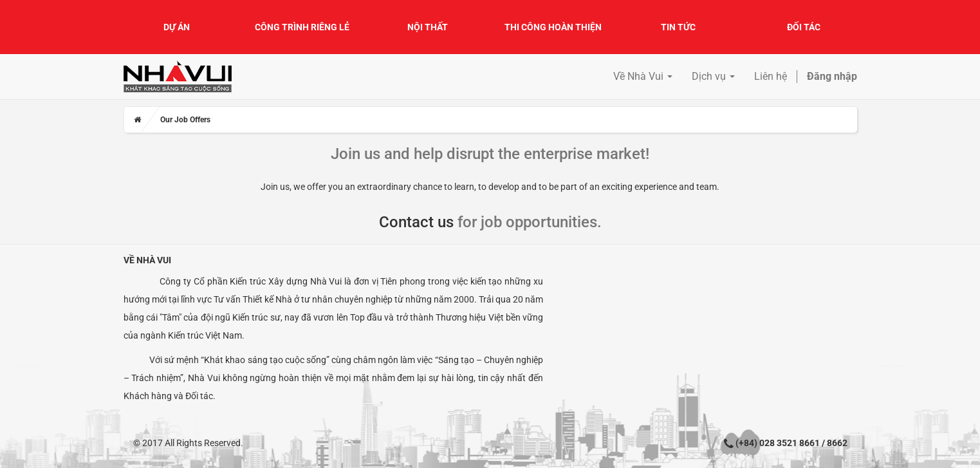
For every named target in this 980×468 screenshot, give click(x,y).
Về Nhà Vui (147, 260)
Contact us (416, 222)
